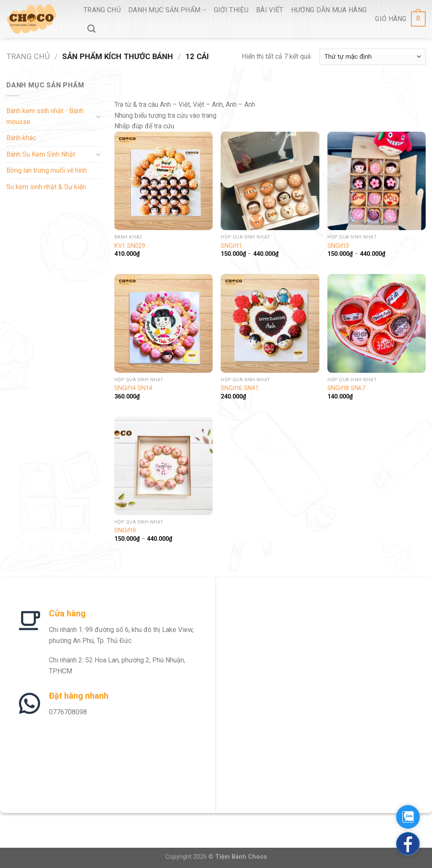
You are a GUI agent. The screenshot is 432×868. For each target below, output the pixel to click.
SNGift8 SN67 (346, 388)
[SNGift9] (163, 466)
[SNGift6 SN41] (270, 323)
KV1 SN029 (130, 246)
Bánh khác (21, 138)
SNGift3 (338, 246)
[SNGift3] (377, 181)
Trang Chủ (102, 10)
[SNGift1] (270, 181)
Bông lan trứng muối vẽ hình (47, 170)
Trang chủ (28, 56)
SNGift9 (125, 530)
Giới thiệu (231, 10)
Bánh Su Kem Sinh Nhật (41, 154)
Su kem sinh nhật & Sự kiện (46, 187)
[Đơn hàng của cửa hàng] (373, 57)
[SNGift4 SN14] (163, 323)
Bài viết (270, 10)
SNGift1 (231, 246)
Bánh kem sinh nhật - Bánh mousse (45, 116)
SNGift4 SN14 (133, 388)
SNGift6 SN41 (240, 388)
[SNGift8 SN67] (377, 323)
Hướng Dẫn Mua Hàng (329, 10)
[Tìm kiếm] (91, 28)
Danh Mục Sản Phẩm (167, 10)
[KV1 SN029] (163, 181)
